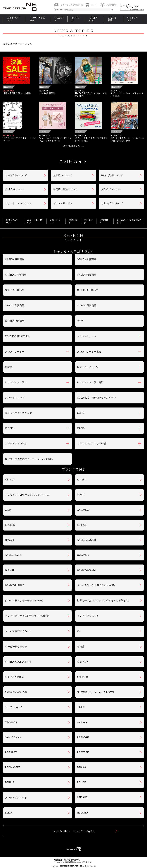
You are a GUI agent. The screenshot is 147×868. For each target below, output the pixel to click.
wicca (8, 510)
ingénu (81, 495)
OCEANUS (83, 555)
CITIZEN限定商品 (15, 321)
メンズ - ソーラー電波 (89, 352)
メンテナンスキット (16, 798)
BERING (10, 782)
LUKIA (9, 813)
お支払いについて (63, 175)
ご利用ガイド (93, 19)
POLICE (82, 782)
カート (94, 5)
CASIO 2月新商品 (87, 306)
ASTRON (10, 480)
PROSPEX (11, 752)
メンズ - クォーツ (87, 336)
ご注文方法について (16, 175)
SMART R (82, 677)
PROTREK (83, 752)
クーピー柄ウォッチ (16, 647)
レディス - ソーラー (16, 382)
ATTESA (82, 480)
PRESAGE (83, 737)
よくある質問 (112, 19)
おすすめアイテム (14, 19)
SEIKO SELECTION (16, 692)
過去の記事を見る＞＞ (74, 146)
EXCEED (10, 525)
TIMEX (81, 707)
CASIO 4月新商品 (15, 259)
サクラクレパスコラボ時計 (92, 444)
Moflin (80, 321)
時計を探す (73, 221)
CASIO (81, 428)
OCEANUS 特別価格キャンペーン (96, 398)
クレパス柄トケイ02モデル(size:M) (24, 601)
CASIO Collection (15, 585)
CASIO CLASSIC (86, 570)
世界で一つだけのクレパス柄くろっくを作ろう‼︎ (103, 601)
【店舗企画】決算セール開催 (17, 93)
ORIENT (10, 570)
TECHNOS (11, 722)
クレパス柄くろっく (88, 616)
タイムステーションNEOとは (129, 221)
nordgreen (83, 722)
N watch (9, 540)
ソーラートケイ (14, 707)
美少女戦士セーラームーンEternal (95, 692)
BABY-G (82, 767)
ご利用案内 (112, 5)
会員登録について (15, 189)
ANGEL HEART (14, 555)
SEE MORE (73, 831)
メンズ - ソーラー (15, 352)
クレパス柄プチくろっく (18, 631)
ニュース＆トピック (37, 19)
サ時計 (81, 647)
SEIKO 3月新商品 (15, 290)
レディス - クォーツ (88, 367)
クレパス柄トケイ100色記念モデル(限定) (27, 616)
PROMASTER (13, 767)
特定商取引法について (65, 189)
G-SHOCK (83, 662)
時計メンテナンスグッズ (18, 413)
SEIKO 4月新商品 (87, 259)
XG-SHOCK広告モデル (18, 336)
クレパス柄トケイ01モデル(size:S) (96, 585)
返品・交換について (112, 175)
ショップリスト (133, 19)
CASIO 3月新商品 (87, 275)
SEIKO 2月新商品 (15, 306)
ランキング (76, 19)
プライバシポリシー (112, 189)
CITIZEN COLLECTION (18, 662)
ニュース (8, 87)
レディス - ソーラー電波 (90, 382)
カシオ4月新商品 (47, 93)
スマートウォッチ (15, 398)
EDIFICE (82, 525)
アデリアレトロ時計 (16, 444)
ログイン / (65, 5)
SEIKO (81, 413)
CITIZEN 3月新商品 (16, 275)
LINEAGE (82, 797)
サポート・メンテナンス (18, 203)
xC (79, 631)
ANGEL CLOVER (86, 540)
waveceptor (83, 510)
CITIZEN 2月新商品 (88, 290)
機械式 (9, 367)
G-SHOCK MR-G (14, 677)
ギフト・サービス (63, 203)
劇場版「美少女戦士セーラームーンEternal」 (30, 459)
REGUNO (82, 813)
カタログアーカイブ (112, 203)
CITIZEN (10, 428)
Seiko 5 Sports (13, 737)
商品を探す (59, 19)
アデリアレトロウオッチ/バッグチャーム (27, 495)
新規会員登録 (77, 5)
